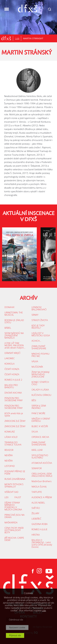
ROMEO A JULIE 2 (13, 380)
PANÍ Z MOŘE (38, 413)
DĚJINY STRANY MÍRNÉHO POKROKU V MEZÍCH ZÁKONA (13, 506)
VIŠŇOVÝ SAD (11, 492)
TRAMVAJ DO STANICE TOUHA (13, 443)
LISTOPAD (9, 466)
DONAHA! (9, 307)
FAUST (18, 497)
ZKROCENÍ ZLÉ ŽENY (15, 421)
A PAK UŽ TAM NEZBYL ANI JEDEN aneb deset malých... (15, 345)
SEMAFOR (37, 468)
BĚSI (34, 400)
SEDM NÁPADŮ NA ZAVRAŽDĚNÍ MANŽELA (14, 335)
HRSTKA (36, 535)
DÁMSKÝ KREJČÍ (12, 353)
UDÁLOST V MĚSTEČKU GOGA (41, 334)
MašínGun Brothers (42, 481)
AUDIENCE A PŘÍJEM (42, 497)
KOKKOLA (9, 364)
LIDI (6, 497)
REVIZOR (9, 450)
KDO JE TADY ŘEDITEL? (38, 327)
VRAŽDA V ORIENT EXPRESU (41, 420)
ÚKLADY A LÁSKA (40, 390)
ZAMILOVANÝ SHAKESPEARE (39, 347)
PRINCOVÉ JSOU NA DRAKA (14, 516)
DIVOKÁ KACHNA (13, 393)
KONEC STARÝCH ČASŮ (40, 383)
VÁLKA (35, 361)
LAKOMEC (9, 358)
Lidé (17, 38)
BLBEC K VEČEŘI (40, 426)
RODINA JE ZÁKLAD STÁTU (14, 321)
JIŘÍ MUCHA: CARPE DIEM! (14, 539)
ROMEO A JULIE (40, 529)
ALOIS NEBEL (38, 503)
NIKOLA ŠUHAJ (39, 487)
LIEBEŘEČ (36, 519)
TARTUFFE (37, 492)
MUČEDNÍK (37, 367)
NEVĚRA (9, 455)
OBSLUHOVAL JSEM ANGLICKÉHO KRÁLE (42, 475)
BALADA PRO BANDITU (11, 386)
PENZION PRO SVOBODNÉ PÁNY (13, 399)
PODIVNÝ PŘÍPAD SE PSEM (15, 472)
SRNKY (35, 315)
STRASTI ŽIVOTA (40, 320)
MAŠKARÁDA (11, 522)
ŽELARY (35, 513)
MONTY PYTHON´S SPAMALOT (14, 485)
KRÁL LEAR (37, 450)
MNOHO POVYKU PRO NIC (41, 355)
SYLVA (35, 432)
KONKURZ (10, 432)
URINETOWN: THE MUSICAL (14, 314)
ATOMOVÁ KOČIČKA (42, 463)
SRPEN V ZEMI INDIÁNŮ (39, 407)
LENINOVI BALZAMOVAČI (39, 308)
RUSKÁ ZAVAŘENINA (15, 479)
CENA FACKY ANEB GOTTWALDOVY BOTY (14, 530)
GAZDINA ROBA (40, 524)
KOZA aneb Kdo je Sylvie (14, 414)
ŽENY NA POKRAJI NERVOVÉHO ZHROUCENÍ (41, 374)
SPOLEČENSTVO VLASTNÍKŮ (40, 456)
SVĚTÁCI (36, 508)
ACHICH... (36, 341)
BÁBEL (8, 328)
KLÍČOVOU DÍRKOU (41, 395)
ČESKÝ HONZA (12, 369)
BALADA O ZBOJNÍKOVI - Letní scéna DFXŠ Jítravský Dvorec (42, 543)
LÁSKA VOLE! (11, 437)
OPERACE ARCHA (40, 437)
